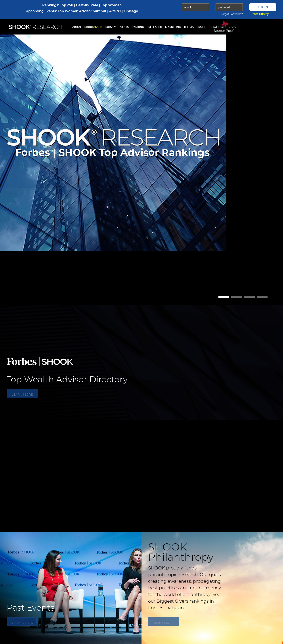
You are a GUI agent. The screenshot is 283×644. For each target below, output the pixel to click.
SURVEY (111, 27)
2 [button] (237, 297)
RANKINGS (139, 27)
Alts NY (115, 11)
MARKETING (173, 27)
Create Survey (259, 14)
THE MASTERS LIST (196, 27)
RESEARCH (155, 27)
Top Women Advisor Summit (82, 11)
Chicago (131, 11)
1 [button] (224, 297)
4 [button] (262, 297)
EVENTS (124, 27)
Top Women (111, 5)
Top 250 (67, 5)
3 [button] (249, 297)
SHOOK (93, 27)
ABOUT (77, 27)
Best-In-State (87, 5)
